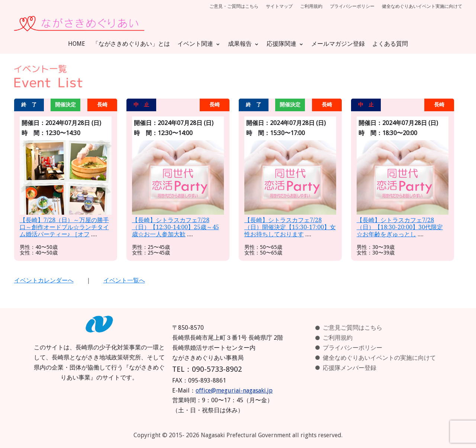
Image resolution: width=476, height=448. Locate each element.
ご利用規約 (311, 6)
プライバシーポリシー (352, 6)
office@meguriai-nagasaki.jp (234, 391)
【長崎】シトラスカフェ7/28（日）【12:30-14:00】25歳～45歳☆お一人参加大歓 (176, 227)
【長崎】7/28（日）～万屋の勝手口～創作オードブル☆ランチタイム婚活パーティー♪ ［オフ (64, 227)
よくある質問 (390, 44)
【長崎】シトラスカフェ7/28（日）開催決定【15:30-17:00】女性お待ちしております (290, 227)
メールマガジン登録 (338, 44)
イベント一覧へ (124, 280)
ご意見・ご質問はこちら (234, 6)
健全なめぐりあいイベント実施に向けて (422, 6)
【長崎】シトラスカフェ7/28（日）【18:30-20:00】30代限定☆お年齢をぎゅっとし (400, 227)
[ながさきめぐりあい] (79, 24)
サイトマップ (279, 6)
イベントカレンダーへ (44, 280)
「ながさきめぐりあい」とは (131, 44)
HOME (77, 44)
